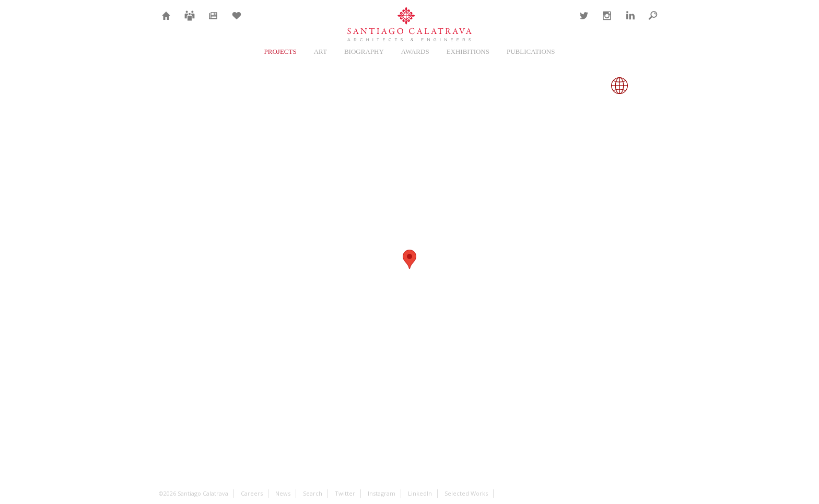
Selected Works (466, 493)
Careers (190, 22)
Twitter (583, 22)
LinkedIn (629, 22)
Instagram (606, 22)
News (213, 22)
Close (652, 86)
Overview (555, 86)
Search (653, 22)
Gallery (587, 86)
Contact (559, 22)
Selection (237, 22)
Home (166, 22)
